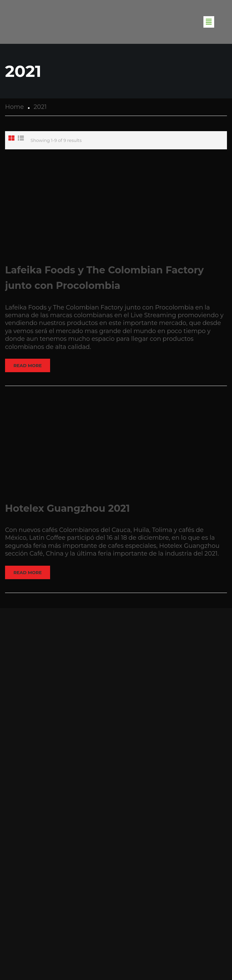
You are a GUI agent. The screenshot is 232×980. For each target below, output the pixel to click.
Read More (28, 365)
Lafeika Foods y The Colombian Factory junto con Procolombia (104, 278)
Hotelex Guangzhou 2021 (67, 508)
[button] (209, 22)
